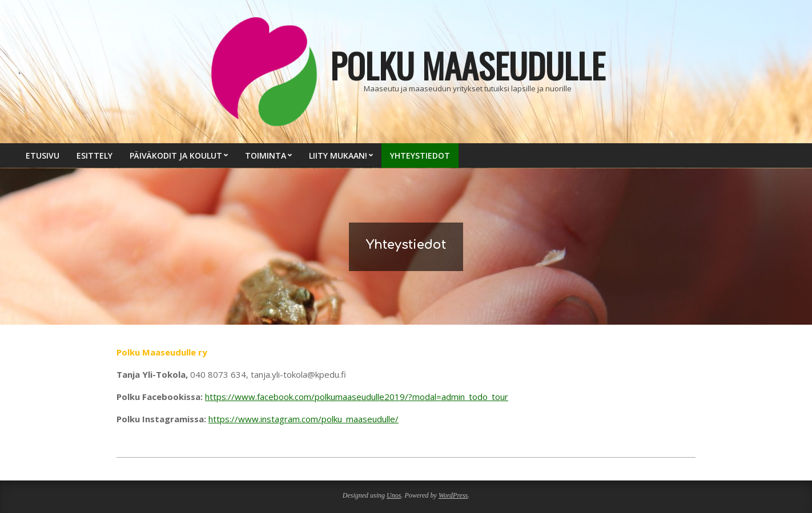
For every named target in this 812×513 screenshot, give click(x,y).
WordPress (453, 495)
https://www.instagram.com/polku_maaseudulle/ (304, 419)
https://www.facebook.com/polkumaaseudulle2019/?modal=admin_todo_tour (357, 397)
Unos (394, 495)
